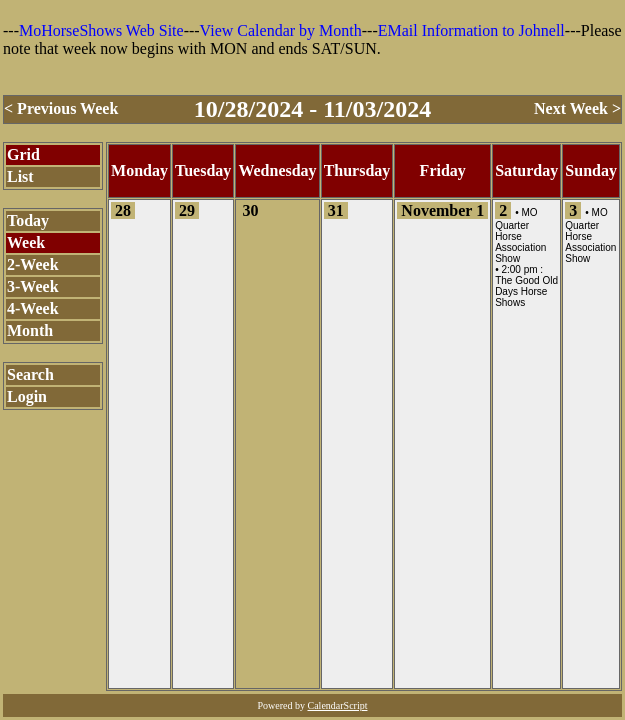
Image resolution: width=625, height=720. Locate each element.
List (20, 176)
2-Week (33, 264)
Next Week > (577, 108)
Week (26, 242)
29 (187, 210)
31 (336, 210)
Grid (23, 154)
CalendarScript (338, 705)
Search (30, 374)
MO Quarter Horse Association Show (520, 235)
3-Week (33, 286)
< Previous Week (61, 108)
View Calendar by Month (281, 30)
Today (28, 220)
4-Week (33, 308)
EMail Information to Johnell (471, 30)
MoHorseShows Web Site (101, 30)
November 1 (442, 210)
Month (30, 330)
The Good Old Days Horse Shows (526, 291)
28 (123, 210)
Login (27, 396)
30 (250, 210)
